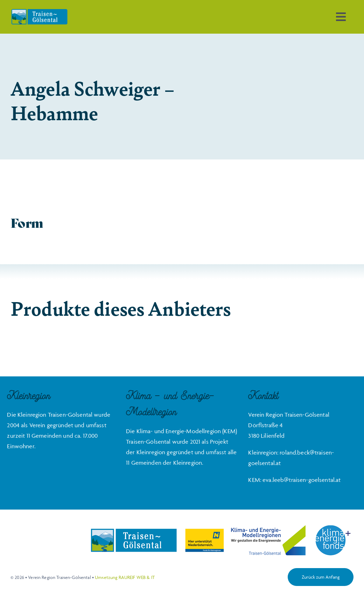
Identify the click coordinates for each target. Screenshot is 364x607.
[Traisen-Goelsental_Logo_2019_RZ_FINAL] (39, 12)
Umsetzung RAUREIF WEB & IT (125, 577)
